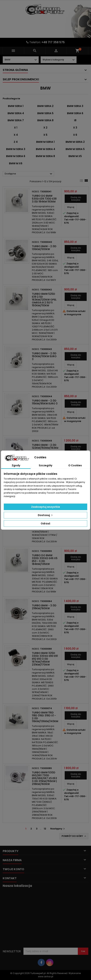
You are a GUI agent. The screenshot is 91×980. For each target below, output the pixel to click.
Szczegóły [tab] (45, 465)
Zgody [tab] (16, 465)
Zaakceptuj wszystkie (46, 507)
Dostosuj (45, 515)
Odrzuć (45, 523)
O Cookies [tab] (75, 465)
